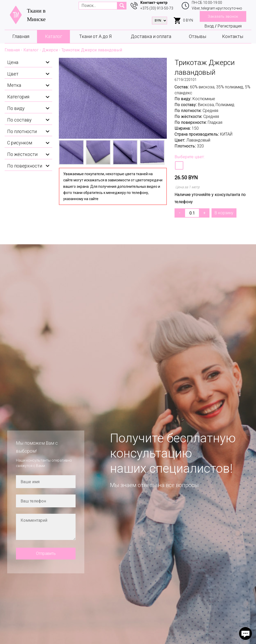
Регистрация (230, 26)
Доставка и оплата (151, 36)
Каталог (54, 36)
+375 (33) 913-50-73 (157, 8)
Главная (21, 36)
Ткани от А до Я (95, 36)
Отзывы (198, 36)
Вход (209, 26)
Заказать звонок (223, 16)
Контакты (233, 36)
